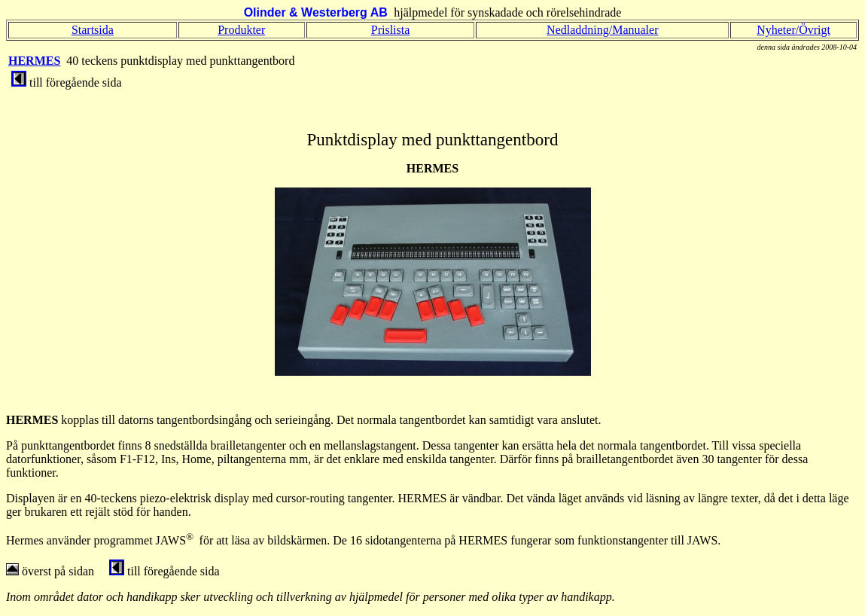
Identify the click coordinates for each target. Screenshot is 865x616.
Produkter (241, 30)
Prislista (391, 30)
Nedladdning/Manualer (602, 30)
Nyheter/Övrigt (793, 30)
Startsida (93, 30)
